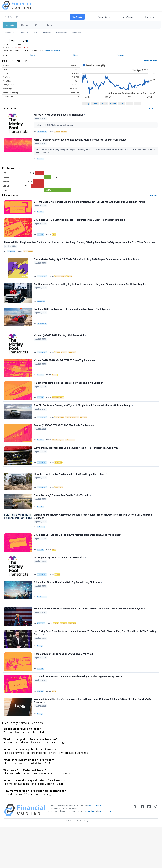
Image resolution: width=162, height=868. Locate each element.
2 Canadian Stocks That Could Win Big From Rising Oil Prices (69, 614)
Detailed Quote (150, 61)
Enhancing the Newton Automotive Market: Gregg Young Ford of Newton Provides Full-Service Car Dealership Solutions (94, 543)
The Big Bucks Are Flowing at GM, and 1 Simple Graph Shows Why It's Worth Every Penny (84, 424)
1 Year (122, 104)
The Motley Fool (43, 132)
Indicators (150, 17)
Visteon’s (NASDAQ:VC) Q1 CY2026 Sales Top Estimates (65, 376)
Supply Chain (75, 366)
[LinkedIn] (149, 851)
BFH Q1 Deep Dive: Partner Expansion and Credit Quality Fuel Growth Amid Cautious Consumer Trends (90, 205)
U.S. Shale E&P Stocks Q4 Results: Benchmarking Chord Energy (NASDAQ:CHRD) (78, 715)
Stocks (24, 25)
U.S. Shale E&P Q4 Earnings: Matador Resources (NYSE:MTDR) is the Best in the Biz (80, 225)
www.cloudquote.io (95, 846)
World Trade (87, 435)
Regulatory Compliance (75, 435)
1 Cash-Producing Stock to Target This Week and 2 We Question (69, 400)
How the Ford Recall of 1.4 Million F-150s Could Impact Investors (71, 498)
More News (152, 108)
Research (121, 55)
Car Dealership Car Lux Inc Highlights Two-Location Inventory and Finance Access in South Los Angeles (91, 294)
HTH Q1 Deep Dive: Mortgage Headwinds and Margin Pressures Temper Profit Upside (81, 141)
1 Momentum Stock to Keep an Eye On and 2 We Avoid (64, 691)
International (62, 33)
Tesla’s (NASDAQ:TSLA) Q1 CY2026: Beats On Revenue (64, 445)
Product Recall (61, 511)
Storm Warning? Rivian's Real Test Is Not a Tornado (63, 520)
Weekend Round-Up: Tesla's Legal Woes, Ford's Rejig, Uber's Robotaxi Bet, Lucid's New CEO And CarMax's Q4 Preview (93, 740)
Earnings (59, 132)
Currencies (47, 33)
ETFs (37, 25)
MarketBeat (41, 532)
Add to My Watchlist (52, 51)
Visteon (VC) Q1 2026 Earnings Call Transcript (61, 349)
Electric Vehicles (30, 258)
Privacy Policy (88, 852)
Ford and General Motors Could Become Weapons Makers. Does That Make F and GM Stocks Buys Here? (91, 643)
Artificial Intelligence (62, 284)
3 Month (113, 104)
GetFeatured (42, 554)
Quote (33, 55)
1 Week (95, 104)
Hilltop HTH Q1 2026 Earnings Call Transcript (60, 115)
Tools (49, 25)
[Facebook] (142, 851)
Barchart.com (42, 657)
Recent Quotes (105, 17)
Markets (10, 25)
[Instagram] (155, 851)
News (35, 33)
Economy (66, 132)
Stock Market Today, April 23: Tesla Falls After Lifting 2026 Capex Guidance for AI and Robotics (87, 268)
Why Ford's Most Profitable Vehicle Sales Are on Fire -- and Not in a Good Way (78, 469)
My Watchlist (128, 17)
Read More (152, 198)
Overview (24, 33)
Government (66, 657)
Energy (55, 239)
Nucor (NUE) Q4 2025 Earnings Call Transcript (61, 587)
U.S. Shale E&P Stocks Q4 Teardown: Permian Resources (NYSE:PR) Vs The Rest (78, 563)
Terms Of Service (105, 852)
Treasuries (76, 33)
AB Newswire (12, 258)
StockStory (41, 161)
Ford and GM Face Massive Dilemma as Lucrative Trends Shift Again (73, 320)
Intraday (86, 104)
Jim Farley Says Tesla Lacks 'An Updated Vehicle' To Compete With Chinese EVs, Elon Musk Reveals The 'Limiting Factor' (96, 668)
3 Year (130, 104)
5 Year (138, 104)
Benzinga (41, 681)
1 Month (104, 104)
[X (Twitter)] (136, 851)
